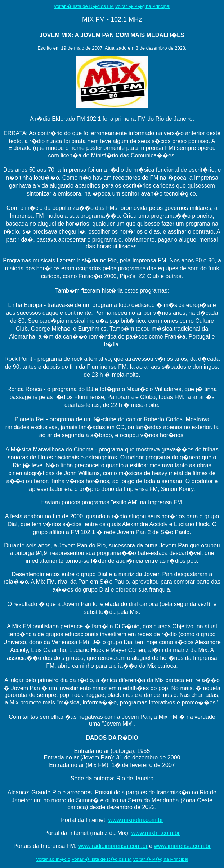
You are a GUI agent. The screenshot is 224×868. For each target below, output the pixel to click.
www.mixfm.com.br (156, 833)
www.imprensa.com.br (182, 846)
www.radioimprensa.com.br (113, 846)
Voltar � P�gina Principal (143, 6)
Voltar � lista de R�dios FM (84, 6)
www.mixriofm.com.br (136, 820)
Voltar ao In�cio (53, 859)
